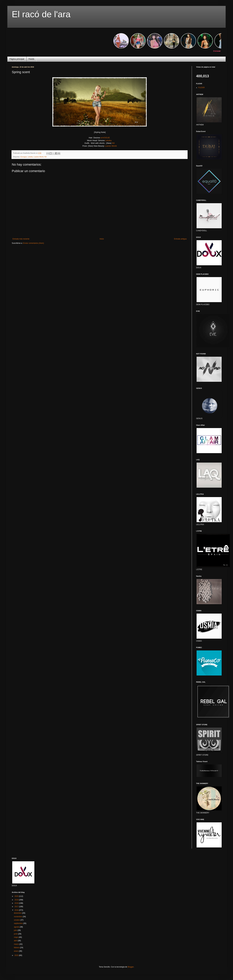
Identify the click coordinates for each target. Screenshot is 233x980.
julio (16, 930)
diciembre (18, 913)
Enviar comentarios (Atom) (33, 243)
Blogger (131, 967)
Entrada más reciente (21, 239)
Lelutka (108, 140)
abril (16, 941)
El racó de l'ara (41, 14)
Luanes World (111, 146)
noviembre (18, 917)
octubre (17, 920)
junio (16, 934)
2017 (17, 907)
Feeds (31, 59)
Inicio (102, 239)
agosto (17, 927)
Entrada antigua (180, 239)
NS (113, 143)
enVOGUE (105, 138)
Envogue (24, 157)
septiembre (19, 923)
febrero (17, 948)
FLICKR (202, 88)
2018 (17, 903)
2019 (17, 900)
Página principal (17, 59)
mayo (16, 937)
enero (16, 951)
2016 (17, 910)
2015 (17, 955)
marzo (17, 944)
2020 (17, 896)
